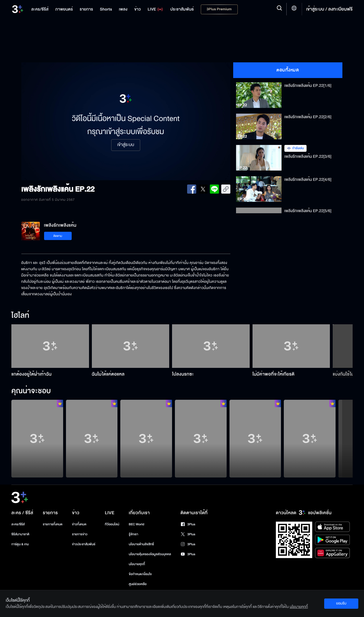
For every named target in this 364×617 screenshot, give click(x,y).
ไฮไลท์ (20, 316)
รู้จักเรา (134, 534)
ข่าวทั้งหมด (79, 524)
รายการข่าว (80, 534)
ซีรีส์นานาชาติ (20, 534)
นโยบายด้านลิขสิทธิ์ (141, 544)
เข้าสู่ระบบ (126, 145)
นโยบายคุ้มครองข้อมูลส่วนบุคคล (150, 554)
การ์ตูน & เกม (20, 544)
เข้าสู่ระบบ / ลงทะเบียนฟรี (329, 9)
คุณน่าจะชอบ (31, 391)
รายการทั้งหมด (52, 524)
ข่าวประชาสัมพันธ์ (84, 544)
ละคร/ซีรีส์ (18, 524)
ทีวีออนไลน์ (112, 524)
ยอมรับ (341, 603)
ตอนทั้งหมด (288, 70)
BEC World (136, 524)
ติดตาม (58, 236)
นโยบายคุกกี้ (137, 564)
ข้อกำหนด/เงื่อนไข (140, 574)
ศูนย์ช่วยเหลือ (138, 584)
